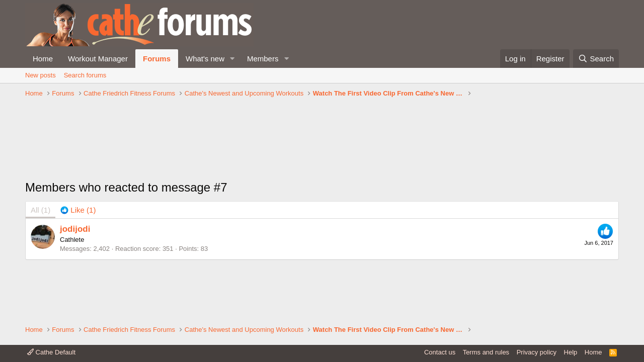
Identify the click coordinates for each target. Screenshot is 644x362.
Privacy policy (537, 352)
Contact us (440, 352)
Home (43, 59)
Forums (157, 59)
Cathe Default (51, 352)
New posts (41, 75)
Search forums (85, 75)
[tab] (78, 210)
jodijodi (75, 229)
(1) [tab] (41, 210)
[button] (232, 59)
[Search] (596, 59)
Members (263, 59)
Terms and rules (486, 352)
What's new (205, 59)
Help (571, 352)
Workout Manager (98, 59)
